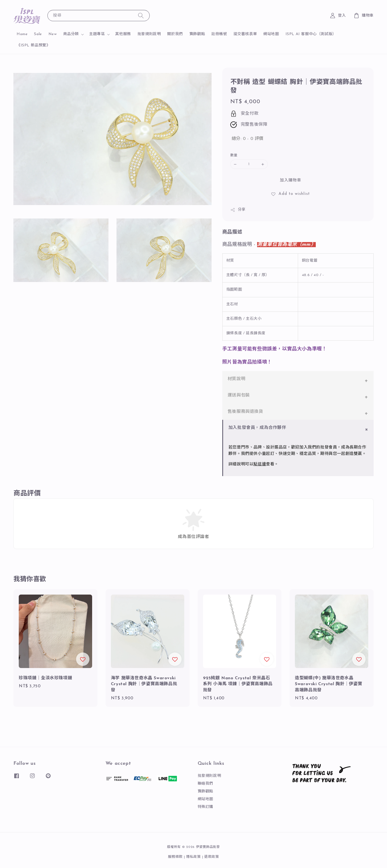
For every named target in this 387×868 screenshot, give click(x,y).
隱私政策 (193, 857)
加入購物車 (291, 181)
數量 (234, 155)
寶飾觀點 (197, 34)
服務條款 (175, 857)
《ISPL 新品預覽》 (33, 45)
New (53, 34)
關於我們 (175, 34)
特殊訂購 (205, 807)
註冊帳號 (219, 34)
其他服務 (123, 34)
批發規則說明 (149, 34)
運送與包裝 (239, 395)
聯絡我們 (205, 784)
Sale (38, 34)
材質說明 (236, 379)
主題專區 (97, 34)
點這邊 (260, 464)
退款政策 (212, 857)
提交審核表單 (245, 34)
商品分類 (71, 34)
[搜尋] (141, 15)
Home (22, 34)
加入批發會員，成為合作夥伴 (257, 428)
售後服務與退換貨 (245, 412)
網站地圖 (271, 34)
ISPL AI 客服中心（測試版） (311, 34)
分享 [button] (238, 210)
